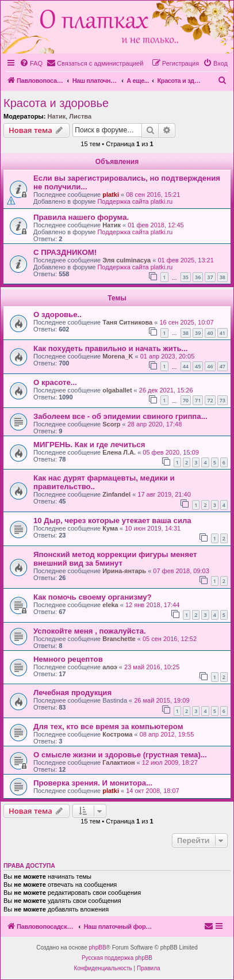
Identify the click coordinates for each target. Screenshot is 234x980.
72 (210, 400)
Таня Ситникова (127, 322)
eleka (110, 605)
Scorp (111, 424)
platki (111, 195)
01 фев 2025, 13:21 (185, 260)
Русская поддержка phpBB (117, 958)
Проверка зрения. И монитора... (93, 783)
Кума (110, 528)
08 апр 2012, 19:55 (167, 734)
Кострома (117, 734)
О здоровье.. (57, 314)
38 (223, 277)
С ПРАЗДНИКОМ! (65, 252)
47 (223, 366)
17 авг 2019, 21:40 (164, 494)
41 (223, 333)
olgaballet (117, 390)
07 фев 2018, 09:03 (181, 571)
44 (186, 366)
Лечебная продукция (72, 693)
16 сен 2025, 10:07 (186, 322)
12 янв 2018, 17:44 (152, 605)
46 (210, 366)
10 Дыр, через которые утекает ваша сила (112, 520)
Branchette (119, 639)
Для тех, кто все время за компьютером (108, 727)
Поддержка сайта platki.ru (135, 201)
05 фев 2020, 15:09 (170, 452)
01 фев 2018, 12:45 (156, 225)
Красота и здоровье (56, 103)
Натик (56, 116)
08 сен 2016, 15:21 (153, 195)
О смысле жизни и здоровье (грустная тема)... (120, 755)
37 (210, 277)
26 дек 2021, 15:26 (166, 390)
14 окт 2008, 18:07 (153, 791)
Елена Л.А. (119, 452)
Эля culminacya (126, 260)
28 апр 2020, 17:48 (155, 424)
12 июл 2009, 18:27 (170, 762)
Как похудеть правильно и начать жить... (110, 348)
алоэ (110, 667)
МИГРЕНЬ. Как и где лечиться (89, 445)
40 (210, 333)
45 (198, 366)
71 (198, 400)
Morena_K (118, 356)
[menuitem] (31, 63)
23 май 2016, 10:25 (152, 667)
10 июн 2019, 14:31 (153, 528)
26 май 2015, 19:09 (162, 700)
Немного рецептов (68, 659)
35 (186, 277)
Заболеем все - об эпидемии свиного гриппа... (120, 416)
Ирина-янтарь (124, 571)
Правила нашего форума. (81, 217)
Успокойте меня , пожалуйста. (90, 631)
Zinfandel (116, 494)
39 (198, 333)
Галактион (118, 762)
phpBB (98, 947)
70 (186, 400)
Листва (80, 116)
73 (223, 400)
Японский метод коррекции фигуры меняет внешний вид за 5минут (115, 559)
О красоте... (55, 382)
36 (198, 277)
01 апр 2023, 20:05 (168, 356)
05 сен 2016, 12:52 (170, 639)
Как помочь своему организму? (93, 597)
